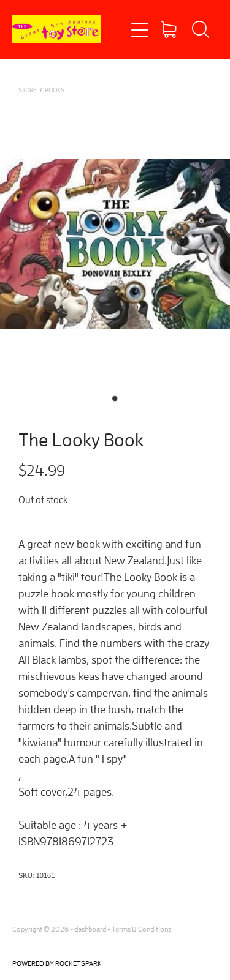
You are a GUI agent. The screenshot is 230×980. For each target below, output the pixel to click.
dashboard (90, 929)
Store (28, 90)
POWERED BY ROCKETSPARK (57, 963)
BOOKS (55, 90)
